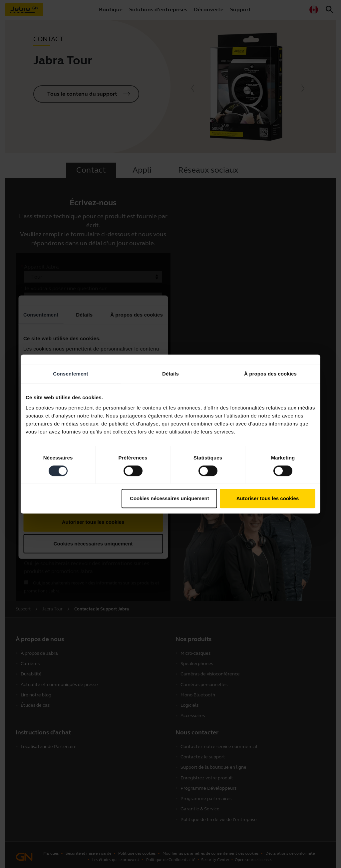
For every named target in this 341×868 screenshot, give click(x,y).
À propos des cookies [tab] (270, 374)
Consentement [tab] (70, 374)
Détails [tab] (170, 374)
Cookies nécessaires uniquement (170, 498)
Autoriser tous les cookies (268, 498)
